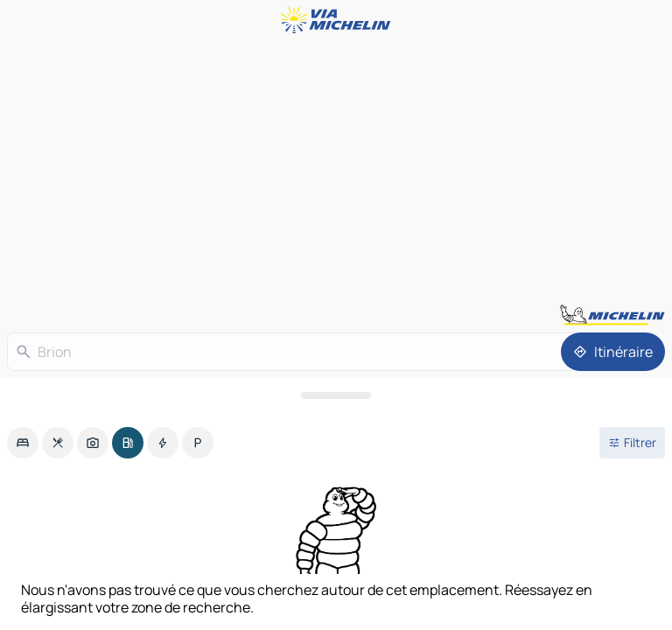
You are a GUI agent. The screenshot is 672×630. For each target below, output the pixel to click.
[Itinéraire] (613, 352)
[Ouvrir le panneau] (336, 395)
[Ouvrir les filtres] (632, 443)
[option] (23, 443)
